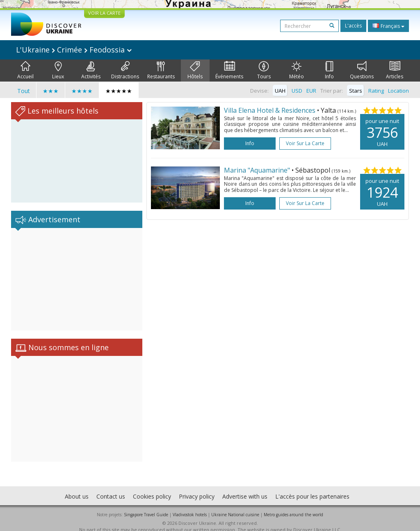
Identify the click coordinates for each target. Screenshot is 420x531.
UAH (280, 91)
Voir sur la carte (305, 143)
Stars (356, 91)
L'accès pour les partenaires (312, 488)
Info (329, 71)
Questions (362, 71)
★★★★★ (119, 91)
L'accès (353, 26)
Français (388, 26)
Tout (24, 91)
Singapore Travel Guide (146, 506)
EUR (311, 91)
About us (77, 488)
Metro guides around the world (293, 506)
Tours (264, 71)
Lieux (58, 71)
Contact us (111, 488)
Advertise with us (245, 488)
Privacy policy (197, 488)
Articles (395, 71)
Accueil (25, 71)
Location (398, 91)
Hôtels (195, 71)
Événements (229, 71)
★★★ (51, 91)
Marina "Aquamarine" (257, 170)
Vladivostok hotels (190, 506)
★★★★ (82, 91)
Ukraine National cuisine (235, 506)
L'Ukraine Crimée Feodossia (74, 50)
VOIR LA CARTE (104, 13)
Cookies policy (152, 488)
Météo (297, 71)
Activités (91, 71)
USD (297, 91)
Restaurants (161, 71)
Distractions (125, 71)
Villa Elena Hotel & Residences (270, 110)
